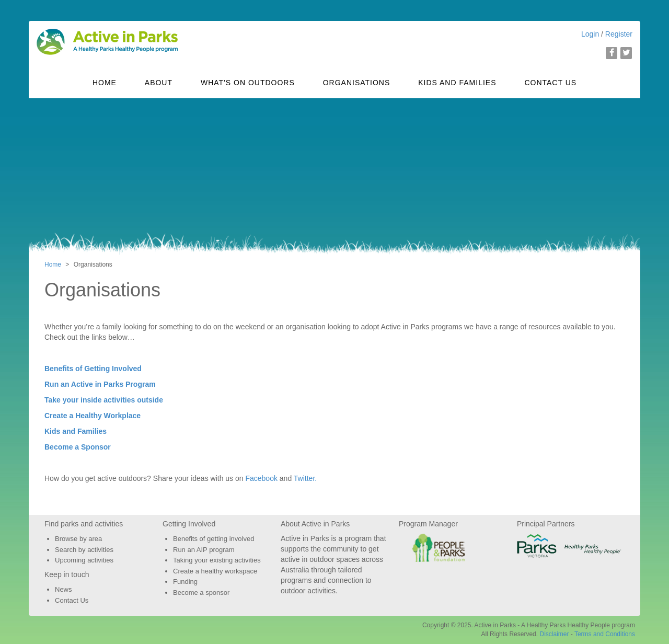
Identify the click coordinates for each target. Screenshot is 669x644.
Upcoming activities (84, 560)
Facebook (261, 478)
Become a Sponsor (78, 447)
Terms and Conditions (605, 634)
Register (619, 34)
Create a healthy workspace (215, 571)
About (159, 83)
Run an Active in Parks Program (100, 384)
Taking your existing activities (217, 560)
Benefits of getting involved (214, 539)
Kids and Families (457, 83)
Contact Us (550, 83)
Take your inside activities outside (104, 400)
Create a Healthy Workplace (93, 416)
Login (590, 34)
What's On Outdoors (248, 83)
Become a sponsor (201, 593)
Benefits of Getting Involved (93, 369)
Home (105, 83)
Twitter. (305, 478)
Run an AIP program (204, 550)
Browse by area (78, 539)
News (64, 589)
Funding (185, 582)
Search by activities (84, 550)
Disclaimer (554, 634)
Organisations (357, 83)
